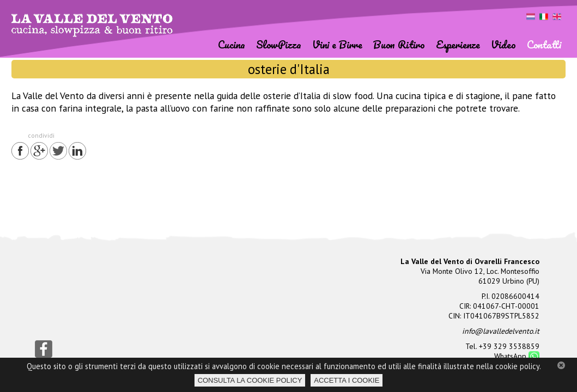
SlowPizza (279, 44)
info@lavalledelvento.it (501, 331)
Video (503, 44)
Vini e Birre (337, 44)
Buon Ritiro (399, 44)
